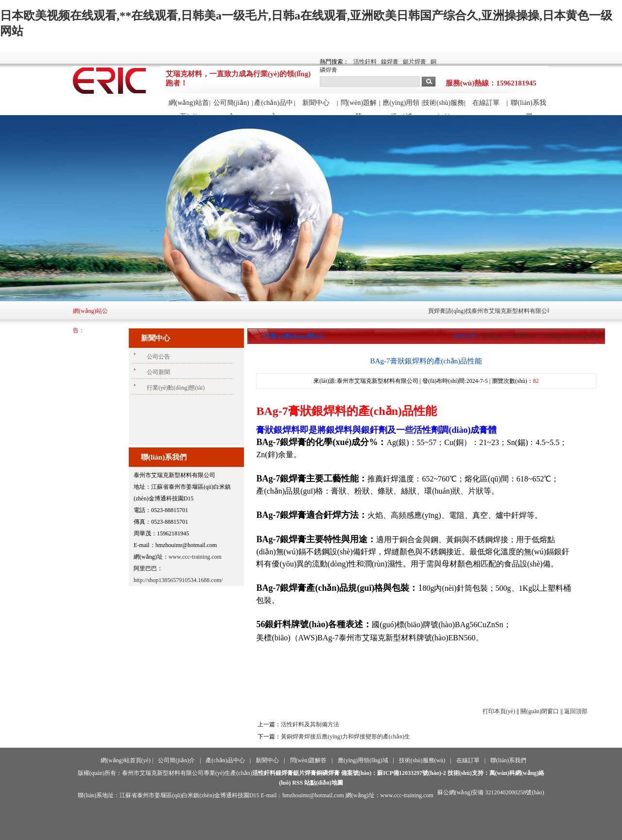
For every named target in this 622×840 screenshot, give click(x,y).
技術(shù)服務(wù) (443, 107)
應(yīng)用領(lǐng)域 (401, 107)
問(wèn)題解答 (359, 107)
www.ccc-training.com (195, 557)
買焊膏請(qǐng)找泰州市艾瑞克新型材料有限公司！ (503, 311)
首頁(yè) (492, 336)
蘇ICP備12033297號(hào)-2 (411, 773)
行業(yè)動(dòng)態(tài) (575, 336)
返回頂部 (576, 711)
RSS (297, 783)
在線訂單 (486, 103)
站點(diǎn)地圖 (324, 783)
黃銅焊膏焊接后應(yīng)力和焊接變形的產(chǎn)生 (346, 737)
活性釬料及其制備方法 (310, 724)
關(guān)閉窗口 (540, 711)
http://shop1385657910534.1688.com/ (178, 580)
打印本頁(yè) (499, 711)
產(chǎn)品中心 (274, 107)
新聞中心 (316, 103)
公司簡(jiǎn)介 (231, 107)
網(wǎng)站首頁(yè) (189, 107)
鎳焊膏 (390, 62)
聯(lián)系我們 (528, 107)
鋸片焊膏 (415, 62)
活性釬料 (365, 62)
